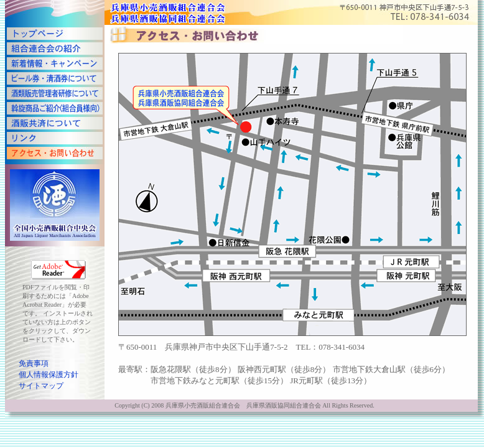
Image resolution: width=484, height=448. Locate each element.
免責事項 (34, 363)
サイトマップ (41, 386)
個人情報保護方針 (49, 375)
